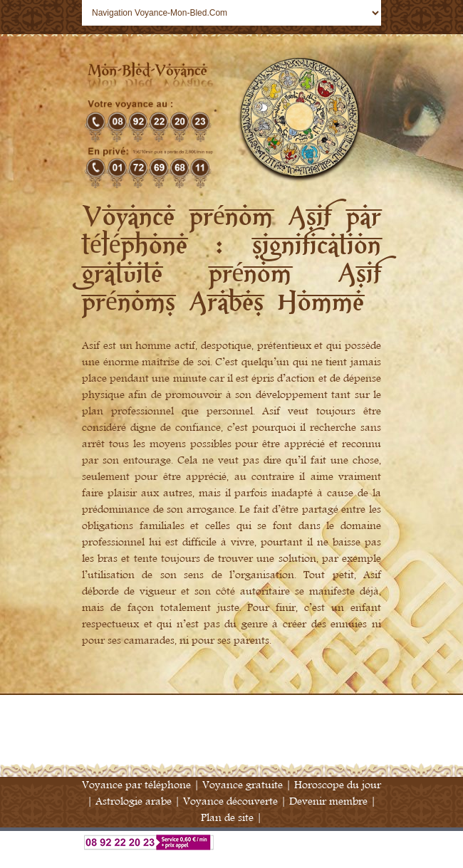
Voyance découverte (230, 801)
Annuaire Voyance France (231, 859)
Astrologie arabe (134, 801)
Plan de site (227, 818)
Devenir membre (328, 801)
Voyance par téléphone (136, 785)
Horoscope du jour (338, 785)
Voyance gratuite (243, 785)
